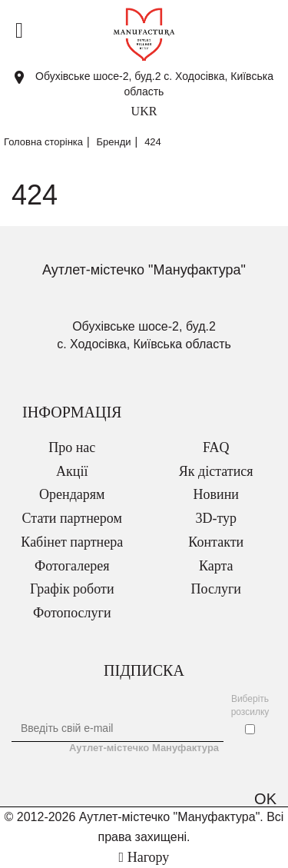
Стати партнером (72, 518)
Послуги (216, 589)
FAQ (216, 447)
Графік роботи (72, 589)
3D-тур (216, 518)
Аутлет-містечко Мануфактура (144, 748)
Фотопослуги (72, 613)
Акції (72, 471)
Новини (216, 494)
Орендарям (72, 494)
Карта (216, 566)
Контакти (216, 542)
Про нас (72, 447)
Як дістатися (216, 471)
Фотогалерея (72, 566)
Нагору (144, 857)
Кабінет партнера (72, 542)
